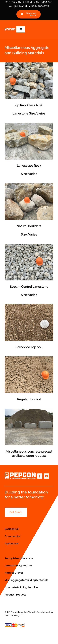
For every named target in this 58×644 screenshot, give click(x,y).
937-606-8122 (40, 6)
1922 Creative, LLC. (14, 615)
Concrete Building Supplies (22, 587)
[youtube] (47, 476)
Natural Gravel (14, 573)
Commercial (12, 536)
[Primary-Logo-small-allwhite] (10, 29)
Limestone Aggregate (18, 565)
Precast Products (15, 595)
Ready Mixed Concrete (19, 558)
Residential (12, 529)
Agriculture (12, 544)
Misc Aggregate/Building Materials (27, 580)
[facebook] (40, 476)
